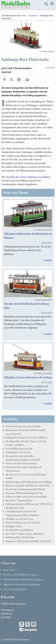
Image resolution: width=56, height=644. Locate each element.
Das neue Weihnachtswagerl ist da (24, 493)
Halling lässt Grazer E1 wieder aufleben (26, 438)
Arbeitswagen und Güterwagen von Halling (28, 482)
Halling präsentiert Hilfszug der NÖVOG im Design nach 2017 (29, 506)
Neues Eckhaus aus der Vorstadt (23, 523)
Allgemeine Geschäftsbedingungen (22, 584)
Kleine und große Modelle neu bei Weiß (27, 486)
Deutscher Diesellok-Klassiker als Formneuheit (24, 469)
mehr (47, 260)
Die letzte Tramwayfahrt (19, 500)
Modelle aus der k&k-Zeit (19, 519)
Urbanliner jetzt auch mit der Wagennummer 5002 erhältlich (22, 513)
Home (23, 16)
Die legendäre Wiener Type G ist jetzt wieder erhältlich (26, 443)
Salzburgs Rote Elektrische (20, 537)
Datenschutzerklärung (15, 589)
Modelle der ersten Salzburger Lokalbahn (28, 177)
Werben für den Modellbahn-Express (23, 579)
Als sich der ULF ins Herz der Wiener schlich (26, 476)
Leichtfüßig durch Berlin (19, 449)
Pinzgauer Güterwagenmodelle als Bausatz (28, 541)
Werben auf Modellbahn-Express (21, 575)
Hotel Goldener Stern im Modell (23, 426)
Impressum (9, 570)
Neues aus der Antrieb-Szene (21, 463)
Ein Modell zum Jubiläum (19, 530)
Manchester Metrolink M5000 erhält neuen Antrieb (25, 432)
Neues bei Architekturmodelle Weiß (25, 489)
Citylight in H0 (14, 526)
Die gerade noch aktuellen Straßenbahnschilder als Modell (23, 458)
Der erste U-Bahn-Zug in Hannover (25, 534)
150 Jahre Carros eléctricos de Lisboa (28, 377)
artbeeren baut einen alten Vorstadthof (26, 497)
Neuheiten (33, 16)
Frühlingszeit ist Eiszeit (18, 452)
